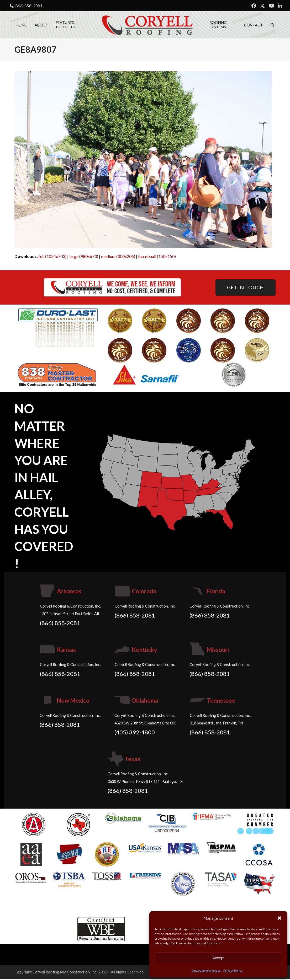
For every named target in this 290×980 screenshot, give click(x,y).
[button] (280, 918)
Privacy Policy (233, 970)
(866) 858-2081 (28, 6)
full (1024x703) (52, 257)
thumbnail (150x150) (157, 257)
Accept (218, 958)
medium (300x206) (118, 257)
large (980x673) (84, 257)
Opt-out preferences (206, 970)
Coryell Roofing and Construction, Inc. (65, 973)
